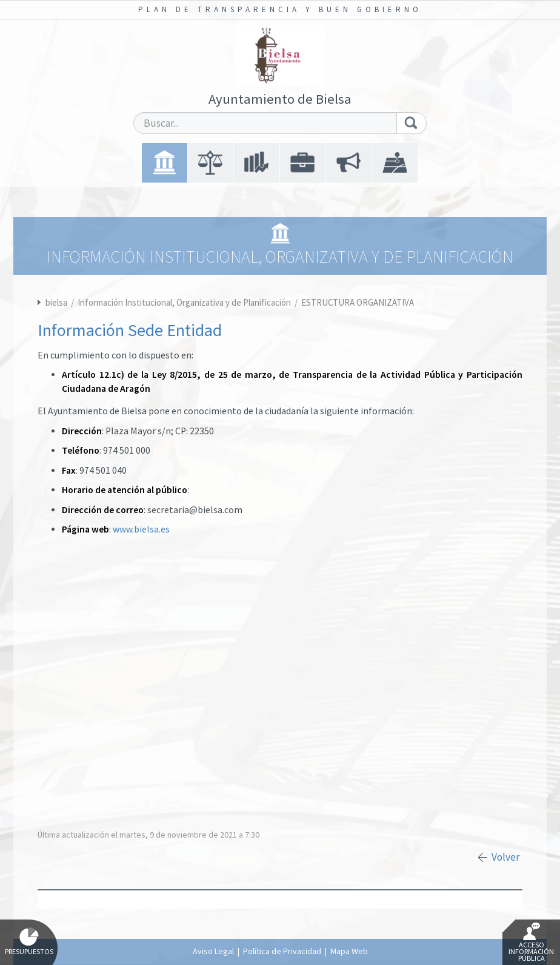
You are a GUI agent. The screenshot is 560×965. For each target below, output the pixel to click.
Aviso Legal (213, 951)
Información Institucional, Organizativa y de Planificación (185, 302)
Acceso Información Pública (531, 943)
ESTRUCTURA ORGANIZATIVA (358, 302)
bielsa (56, 302)
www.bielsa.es (141, 529)
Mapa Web (349, 951)
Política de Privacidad (282, 951)
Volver (505, 857)
